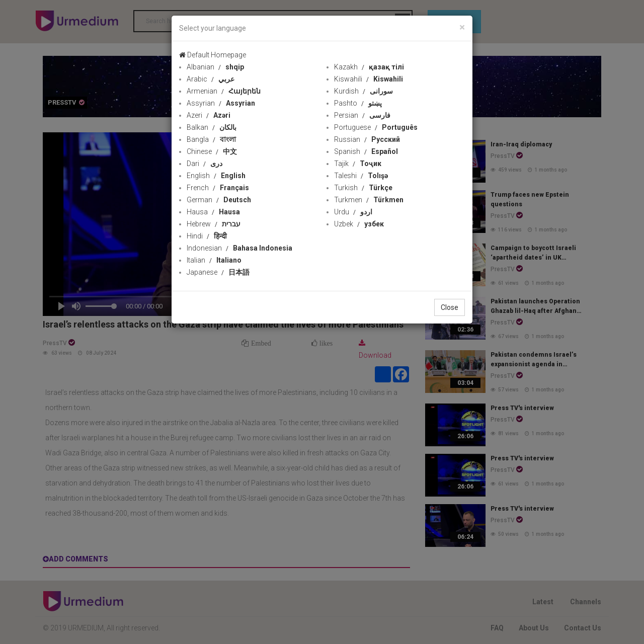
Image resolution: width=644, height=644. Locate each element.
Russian (367, 139)
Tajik (358, 164)
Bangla (211, 139)
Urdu (353, 212)
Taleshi (361, 176)
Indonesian (239, 248)
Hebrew (214, 224)
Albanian (215, 67)
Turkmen (369, 200)
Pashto (358, 103)
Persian (362, 115)
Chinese (212, 151)
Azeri (209, 115)
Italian (214, 260)
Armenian (224, 91)
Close (450, 307)
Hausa (213, 212)
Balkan (212, 127)
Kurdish (364, 91)
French (218, 188)
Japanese (218, 272)
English (216, 176)
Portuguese (376, 127)
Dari (205, 164)
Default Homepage (213, 55)
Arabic (211, 79)
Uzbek (359, 224)
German (219, 200)
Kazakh (369, 67)
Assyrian (221, 103)
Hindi (207, 236)
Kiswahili (369, 79)
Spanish (366, 151)
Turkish (363, 188)
